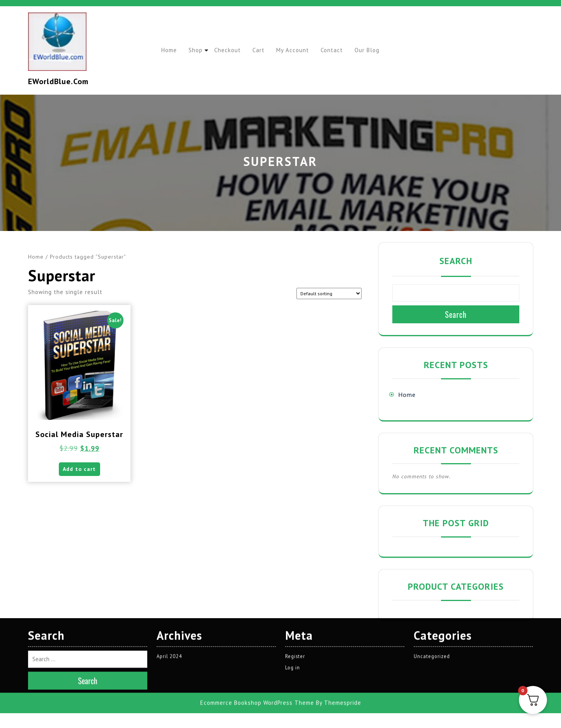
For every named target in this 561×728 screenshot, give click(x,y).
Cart (266, 50)
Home (170, 50)
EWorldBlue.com (58, 81)
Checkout (233, 50)
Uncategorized (432, 592)
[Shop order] (329, 293)
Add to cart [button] (79, 471)
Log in (293, 604)
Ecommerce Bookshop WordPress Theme (257, 639)
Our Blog (380, 50)
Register (295, 592)
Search (456, 261)
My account (302, 50)
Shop (199, 50)
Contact (343, 50)
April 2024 (170, 592)
